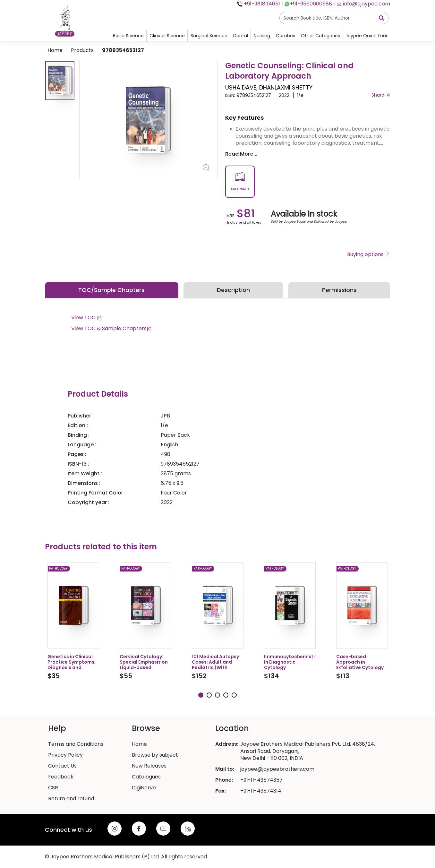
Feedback (61, 777)
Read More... (241, 154)
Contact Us (62, 766)
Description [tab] (233, 290)
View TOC (87, 318)
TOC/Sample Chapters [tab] (111, 290)
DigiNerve (144, 788)
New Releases (149, 766)
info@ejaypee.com (366, 4)
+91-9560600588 (311, 4)
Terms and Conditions (76, 744)
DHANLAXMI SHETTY (286, 87)
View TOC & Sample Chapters (111, 328)
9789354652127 (123, 50)
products (82, 50)
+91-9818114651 (261, 4)
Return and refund (71, 799)
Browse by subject (155, 755)
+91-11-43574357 (261, 780)
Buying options (369, 254)
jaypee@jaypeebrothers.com (277, 769)
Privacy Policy (65, 755)
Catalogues (146, 777)
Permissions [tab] (339, 290)
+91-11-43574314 (261, 791)
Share (381, 95)
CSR (53, 788)
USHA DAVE (241, 87)
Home (55, 50)
